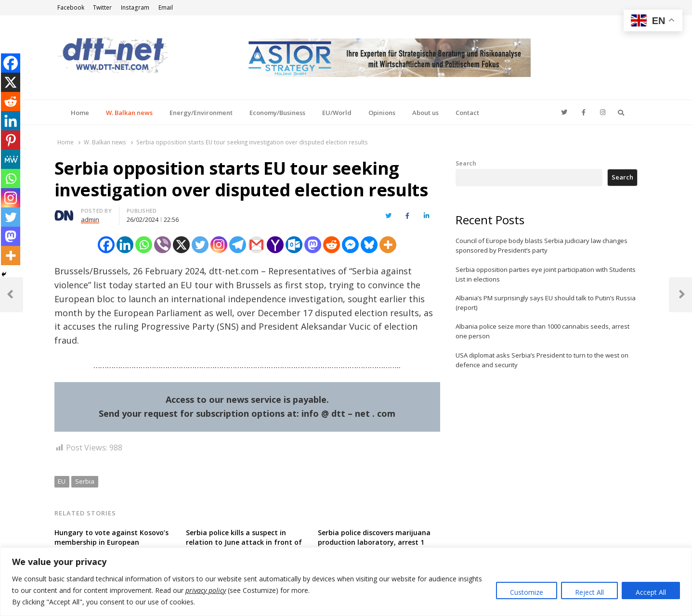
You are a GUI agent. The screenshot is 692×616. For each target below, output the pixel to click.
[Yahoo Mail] (275, 245)
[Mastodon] (313, 245)
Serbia (85, 481)
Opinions (382, 113)
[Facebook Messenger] (350, 245)
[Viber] (163, 245)
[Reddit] (332, 245)
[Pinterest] (11, 140)
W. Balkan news (129, 113)
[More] (388, 245)
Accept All (651, 592)
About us (425, 113)
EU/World (337, 113)
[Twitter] (200, 245)
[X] (181, 245)
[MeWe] (11, 159)
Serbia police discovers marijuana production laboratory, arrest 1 (374, 537)
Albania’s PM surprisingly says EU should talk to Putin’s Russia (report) (546, 303)
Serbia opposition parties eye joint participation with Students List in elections (546, 274)
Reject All (589, 592)
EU (62, 481)
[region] (346, 582)
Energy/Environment (201, 113)
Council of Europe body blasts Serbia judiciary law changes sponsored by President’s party (542, 245)
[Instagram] (219, 245)
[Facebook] (106, 245)
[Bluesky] (369, 245)
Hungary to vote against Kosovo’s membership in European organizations (111, 542)
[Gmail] (256, 245)
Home (80, 113)
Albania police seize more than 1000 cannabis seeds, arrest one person (542, 331)
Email (166, 7)
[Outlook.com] (294, 245)
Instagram (135, 7)
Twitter (102, 7)
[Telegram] (238, 245)
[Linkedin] (125, 245)
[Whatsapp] (144, 245)
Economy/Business (277, 113)
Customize (527, 592)
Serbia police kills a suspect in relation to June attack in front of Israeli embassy (244, 542)
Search (466, 163)
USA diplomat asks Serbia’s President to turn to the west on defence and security (542, 360)
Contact (467, 113)
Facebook (71, 7)
